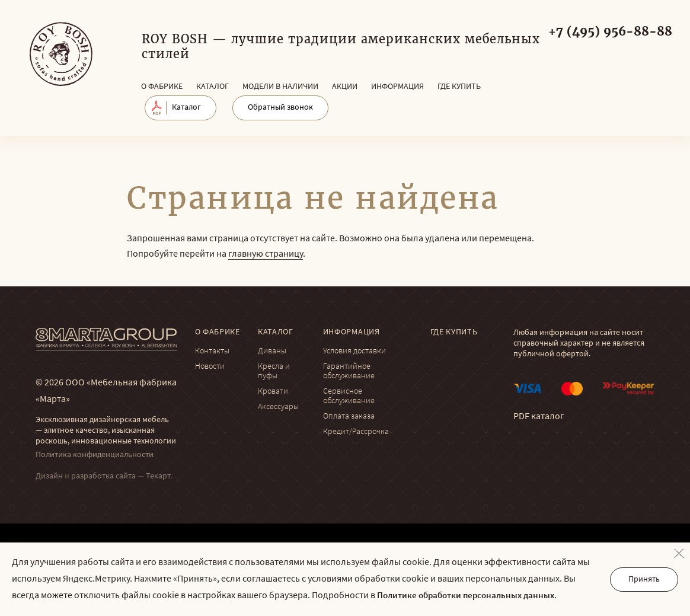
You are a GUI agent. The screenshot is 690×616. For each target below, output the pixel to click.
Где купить (459, 87)
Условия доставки (354, 351)
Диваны (272, 351)
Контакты (212, 351)
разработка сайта (103, 476)
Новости (210, 367)
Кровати (273, 392)
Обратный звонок (280, 108)
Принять (644, 580)
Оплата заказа (349, 416)
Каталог (213, 87)
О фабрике (162, 87)
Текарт (158, 476)
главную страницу (266, 254)
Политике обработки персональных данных (466, 596)
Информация (397, 87)
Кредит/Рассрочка (356, 432)
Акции (345, 87)
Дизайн (49, 476)
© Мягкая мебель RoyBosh (61, 54)
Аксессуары (278, 407)
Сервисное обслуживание (349, 396)
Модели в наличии (280, 87)
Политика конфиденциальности (95, 455)
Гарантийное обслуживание (349, 371)
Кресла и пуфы (274, 371)
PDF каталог (539, 417)
